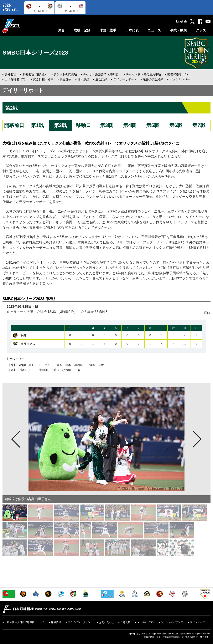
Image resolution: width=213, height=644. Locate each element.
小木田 (67, 370)
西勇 (23, 365)
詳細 (207, 313)
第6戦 (176, 125)
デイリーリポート (125, 79)
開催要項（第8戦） (35, 74)
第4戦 (129, 125)
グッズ (201, 30)
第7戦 (199, 125)
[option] (106, 439)
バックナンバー (180, 79)
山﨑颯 (55, 370)
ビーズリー (46, 365)
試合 (61, 30)
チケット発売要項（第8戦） (102, 74)
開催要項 (10, 74)
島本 (68, 365)
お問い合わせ (106, 622)
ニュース (154, 30)
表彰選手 (66, 79)
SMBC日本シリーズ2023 (35, 53)
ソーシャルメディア (172, 622)
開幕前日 (14, 125)
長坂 (101, 365)
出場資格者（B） (178, 74)
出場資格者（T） (16, 79)
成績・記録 (82, 30)
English (182, 21)
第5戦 (153, 125)
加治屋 (78, 365)
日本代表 (132, 30)
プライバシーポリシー (80, 622)
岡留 (59, 365)
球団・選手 (108, 30)
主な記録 (101, 79)
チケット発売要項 (65, 74)
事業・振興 (178, 30)
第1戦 (37, 125)
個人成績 (83, 79)
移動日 (83, 125)
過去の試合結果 (153, 79)
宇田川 (43, 370)
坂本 (92, 365)
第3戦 (106, 125)
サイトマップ (197, 622)
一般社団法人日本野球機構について (25, 622)
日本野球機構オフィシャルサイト (22, 26)
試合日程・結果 (43, 79)
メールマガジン (146, 622)
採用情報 (56, 622)
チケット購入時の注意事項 (144, 74)
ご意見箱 (125, 622)
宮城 (23, 370)
